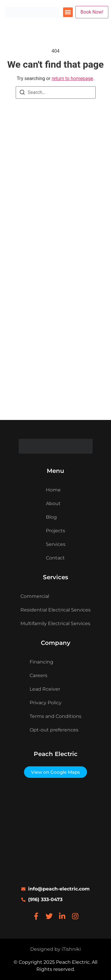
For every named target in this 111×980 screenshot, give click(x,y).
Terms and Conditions (55, 716)
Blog (51, 517)
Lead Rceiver (45, 689)
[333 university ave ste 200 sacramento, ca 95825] (55, 832)
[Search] (22, 93)
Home (53, 490)
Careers (38, 675)
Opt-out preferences (54, 730)
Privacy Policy (46, 703)
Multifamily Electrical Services (55, 623)
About (53, 503)
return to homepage (73, 78)
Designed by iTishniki (55, 949)
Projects (55, 531)
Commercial (35, 596)
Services (56, 544)
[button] (68, 12)
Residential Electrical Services (55, 610)
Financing (41, 662)
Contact (55, 558)
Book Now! (92, 12)
